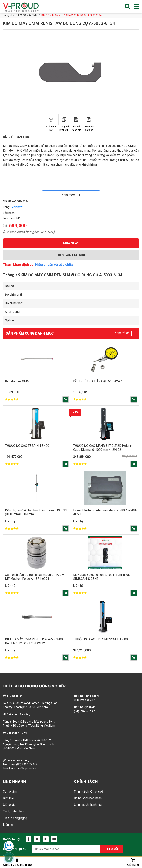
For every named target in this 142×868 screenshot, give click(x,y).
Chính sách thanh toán (89, 805)
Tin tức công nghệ (15, 818)
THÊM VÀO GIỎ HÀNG (71, 255)
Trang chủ (9, 15)
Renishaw (17, 207)
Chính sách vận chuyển (89, 791)
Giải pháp (9, 805)
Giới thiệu (9, 798)
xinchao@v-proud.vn (24, 768)
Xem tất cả (126, 333)
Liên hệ (8, 825)
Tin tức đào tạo (13, 811)
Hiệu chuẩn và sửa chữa (54, 264)
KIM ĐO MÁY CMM (28, 15)
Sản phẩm (10, 791)
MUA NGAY (71, 243)
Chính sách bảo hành (88, 798)
